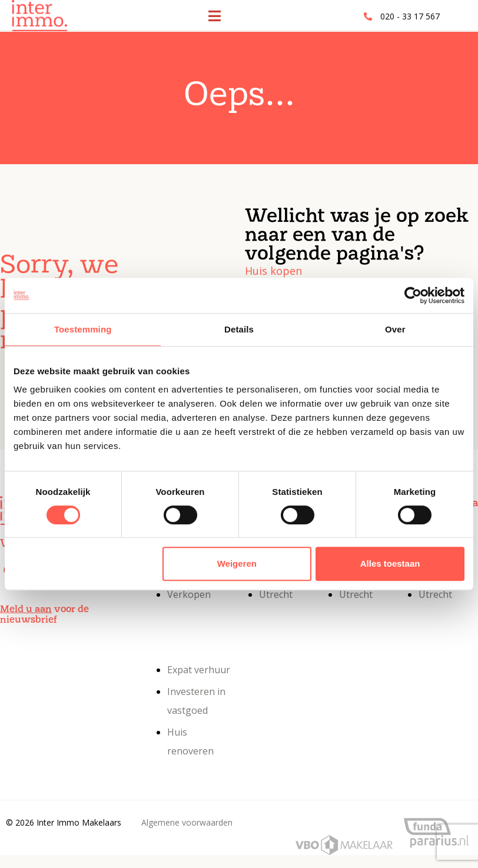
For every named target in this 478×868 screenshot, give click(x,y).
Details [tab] (239, 329)
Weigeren (237, 563)
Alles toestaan (390, 563)
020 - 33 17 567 (410, 16)
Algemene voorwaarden (187, 822)
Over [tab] (395, 329)
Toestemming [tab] (83, 329)
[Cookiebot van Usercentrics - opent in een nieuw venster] (413, 295)
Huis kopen (273, 271)
